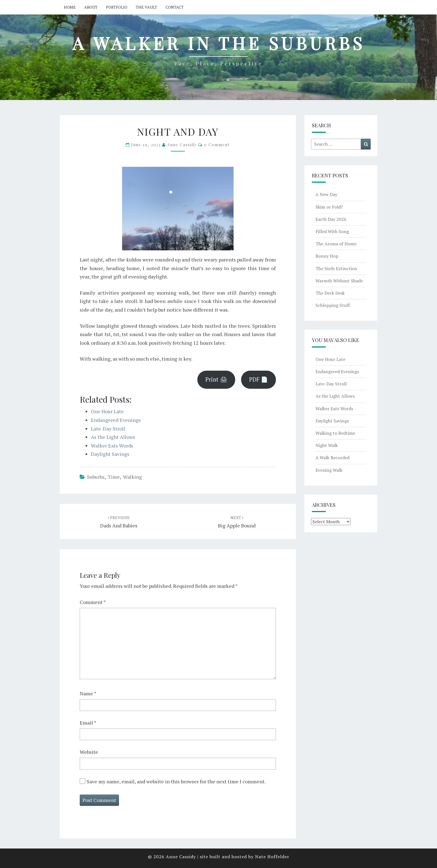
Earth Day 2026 (331, 219)
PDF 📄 (258, 379)
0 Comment (217, 145)
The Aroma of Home (336, 244)
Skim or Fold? (329, 207)
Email (88, 723)
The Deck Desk (330, 293)
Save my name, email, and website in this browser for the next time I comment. (176, 781)
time (114, 477)
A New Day (326, 194)
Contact (175, 7)
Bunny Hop (327, 256)
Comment (93, 602)
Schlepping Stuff (333, 305)
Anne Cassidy (182, 145)
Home (70, 7)
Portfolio (117, 7)
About (91, 7)
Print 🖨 (216, 379)
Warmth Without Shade (339, 281)
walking (132, 477)
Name (88, 693)
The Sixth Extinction (336, 268)
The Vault (146, 7)
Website (89, 752)
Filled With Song (332, 231)
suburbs (96, 477)
